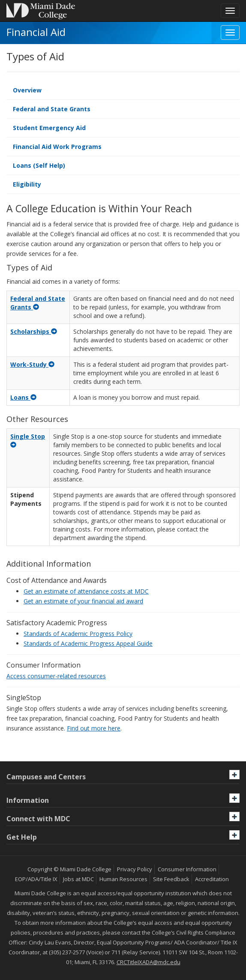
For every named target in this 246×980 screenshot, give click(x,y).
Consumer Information (187, 869)
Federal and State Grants (52, 109)
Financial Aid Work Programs (57, 147)
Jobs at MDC (78, 879)
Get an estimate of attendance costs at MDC (86, 591)
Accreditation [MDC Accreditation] (212, 879)
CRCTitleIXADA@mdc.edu (148, 962)
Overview (27, 90)
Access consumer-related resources (56, 676)
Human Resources (123, 879)
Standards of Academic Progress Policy (78, 634)
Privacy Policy (135, 869)
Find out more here (94, 728)
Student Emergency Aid (49, 128)
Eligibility (27, 184)
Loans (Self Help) (39, 165)
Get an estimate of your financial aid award (83, 601)
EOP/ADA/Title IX (36, 879)
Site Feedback (171, 879)
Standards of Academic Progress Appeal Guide (88, 643)
